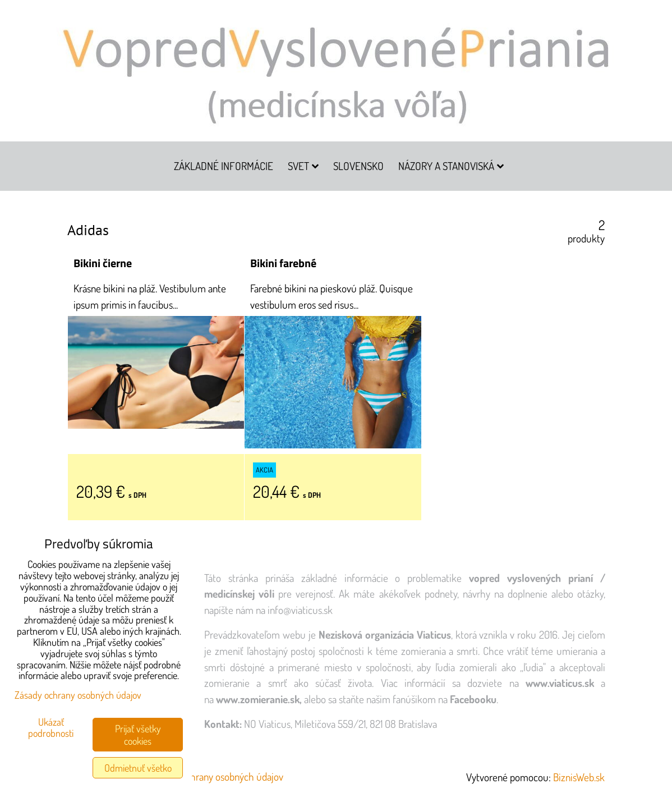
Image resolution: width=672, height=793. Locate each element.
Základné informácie (224, 166)
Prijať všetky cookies (138, 735)
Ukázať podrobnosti (51, 728)
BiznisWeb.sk (579, 777)
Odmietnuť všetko (138, 768)
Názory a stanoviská (451, 166)
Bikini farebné (283, 263)
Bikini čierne (103, 263)
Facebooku (473, 699)
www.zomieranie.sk (258, 699)
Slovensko (358, 166)
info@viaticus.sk (300, 610)
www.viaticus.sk (560, 683)
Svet (303, 166)
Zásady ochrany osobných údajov (217, 776)
